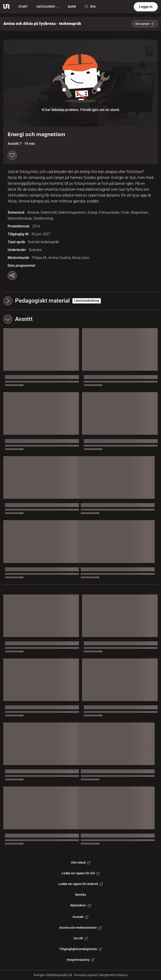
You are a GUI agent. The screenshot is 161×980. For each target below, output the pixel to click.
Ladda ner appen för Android (81, 884)
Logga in (146, 7)
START (23, 7)
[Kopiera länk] (12, 275)
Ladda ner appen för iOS (81, 873)
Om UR (81, 938)
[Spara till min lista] (12, 155)
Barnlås (81, 895)
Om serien (145, 24)
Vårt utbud (81, 862)
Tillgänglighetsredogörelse (80, 949)
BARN (72, 7)
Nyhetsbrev (81, 905)
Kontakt (80, 917)
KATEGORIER (48, 7)
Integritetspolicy (81, 960)
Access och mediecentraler (80, 928)
